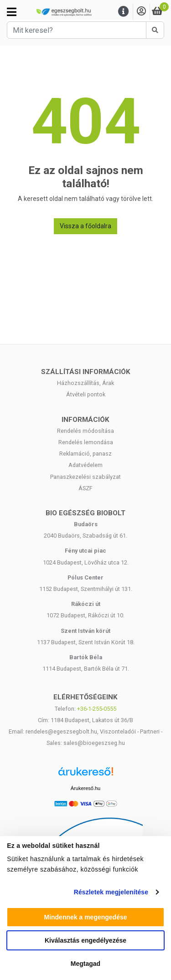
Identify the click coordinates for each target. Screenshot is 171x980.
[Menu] (124, 12)
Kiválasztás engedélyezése (85, 940)
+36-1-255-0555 (97, 709)
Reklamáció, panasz (85, 454)
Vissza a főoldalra (85, 226)
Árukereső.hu (85, 788)
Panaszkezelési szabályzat (85, 477)
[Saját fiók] (141, 12)
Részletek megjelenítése (111, 892)
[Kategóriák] (12, 12)
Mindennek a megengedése (85, 917)
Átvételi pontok (86, 394)
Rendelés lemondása (86, 442)
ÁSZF (85, 488)
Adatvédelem (85, 465)
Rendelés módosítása (85, 431)
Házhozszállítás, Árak (85, 383)
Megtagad (85, 964)
